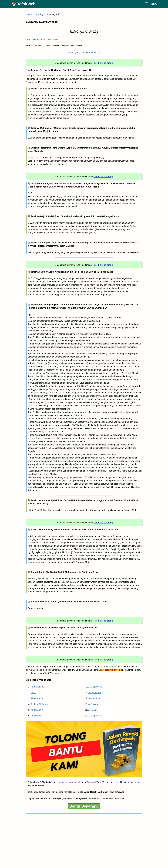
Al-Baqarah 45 (95, 687)
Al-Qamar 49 (94, 693)
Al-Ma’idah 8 (37, 698)
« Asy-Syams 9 (75, 53)
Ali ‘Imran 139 (37, 687)
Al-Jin (33, 693)
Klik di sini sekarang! (103, 63)
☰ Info (151, 4)
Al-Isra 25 (93, 710)
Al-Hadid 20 (94, 698)
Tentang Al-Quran (39, 704)
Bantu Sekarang (84, 806)
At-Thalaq (93, 704)
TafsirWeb (26, 4)
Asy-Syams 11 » (93, 53)
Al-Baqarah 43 (95, 716)
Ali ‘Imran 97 (37, 710)
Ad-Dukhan (36, 716)
